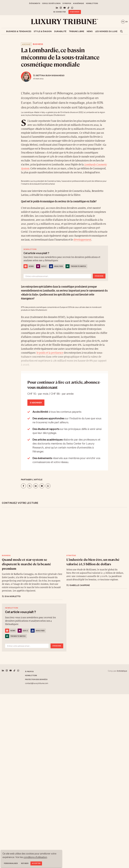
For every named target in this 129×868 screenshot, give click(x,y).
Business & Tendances (19, 31)
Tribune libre (77, 31)
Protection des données (36, 679)
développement (82, 240)
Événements (35, 3)
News (90, 31)
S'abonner (75, 12)
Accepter (36, 863)
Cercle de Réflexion (51, 3)
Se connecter (60, 12)
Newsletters (92, 3)
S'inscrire (99, 276)
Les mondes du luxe (106, 31)
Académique (79, 3)
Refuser (25, 863)
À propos (67, 3)
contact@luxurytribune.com (37, 683)
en (127, 22)
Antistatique (122, 671)
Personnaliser (11, 863)
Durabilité (60, 31)
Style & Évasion (43, 31)
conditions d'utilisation (35, 857)
